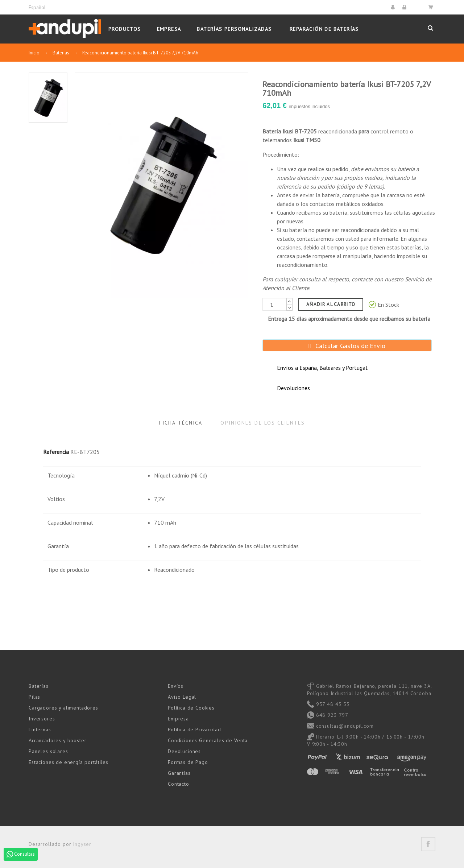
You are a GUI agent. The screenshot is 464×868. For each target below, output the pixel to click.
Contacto (179, 784)
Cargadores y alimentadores (63, 708)
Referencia (56, 452)
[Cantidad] (274, 304)
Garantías (179, 773)
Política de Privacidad (194, 729)
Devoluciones (184, 751)
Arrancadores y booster (57, 740)
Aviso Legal (182, 697)
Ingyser (82, 844)
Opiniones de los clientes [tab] (263, 423)
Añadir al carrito (331, 304)
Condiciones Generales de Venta (208, 740)
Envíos (176, 686)
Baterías (39, 686)
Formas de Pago (188, 762)
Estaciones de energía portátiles (69, 762)
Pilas (34, 697)
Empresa (178, 719)
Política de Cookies (191, 708)
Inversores (42, 719)
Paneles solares (48, 751)
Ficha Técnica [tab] (181, 423)
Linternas (40, 729)
